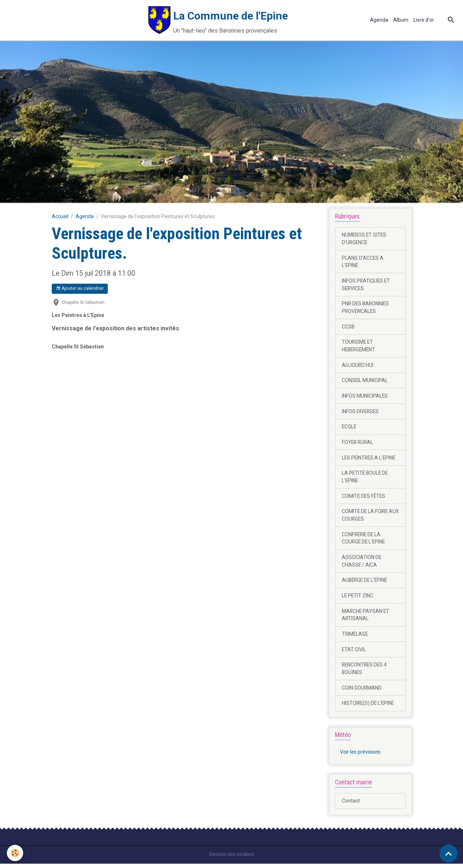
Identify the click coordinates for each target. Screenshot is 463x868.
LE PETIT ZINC (358, 599)
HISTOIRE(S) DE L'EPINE (369, 707)
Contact (351, 805)
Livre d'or (424, 20)
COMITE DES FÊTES (364, 498)
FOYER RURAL (358, 444)
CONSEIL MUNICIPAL (365, 382)
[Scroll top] (449, 854)
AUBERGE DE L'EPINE (366, 583)
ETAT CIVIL (354, 653)
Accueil (60, 216)
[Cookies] (15, 853)
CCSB (348, 327)
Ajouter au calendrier (80, 289)
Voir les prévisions (360, 757)
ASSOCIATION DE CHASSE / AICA (362, 564)
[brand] (157, 20)
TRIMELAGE (355, 638)
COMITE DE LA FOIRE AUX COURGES (366, 518)
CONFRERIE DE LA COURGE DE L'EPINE (364, 541)
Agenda (379, 20)
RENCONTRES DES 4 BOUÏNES (365, 672)
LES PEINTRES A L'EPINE (370, 460)
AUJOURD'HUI (358, 366)
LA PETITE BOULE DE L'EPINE (366, 479)
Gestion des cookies (232, 859)
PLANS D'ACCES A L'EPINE (363, 262)
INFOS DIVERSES (361, 413)
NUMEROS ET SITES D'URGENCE (365, 239)
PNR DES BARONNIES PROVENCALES (366, 308)
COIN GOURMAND (362, 692)
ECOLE (349, 428)
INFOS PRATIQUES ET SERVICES (366, 285)
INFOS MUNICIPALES (365, 397)
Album (401, 20)
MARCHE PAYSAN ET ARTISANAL (366, 618)
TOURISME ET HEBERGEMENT (360, 347)
